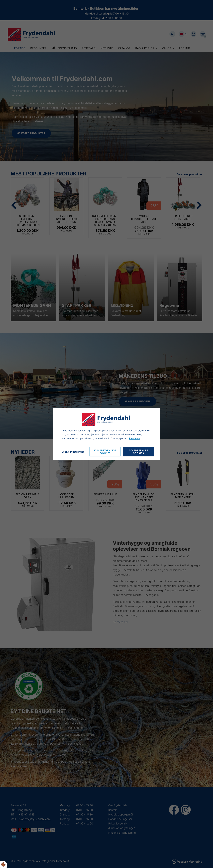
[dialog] (106, 434)
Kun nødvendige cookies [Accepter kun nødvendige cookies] (105, 452)
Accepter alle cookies (138, 452)
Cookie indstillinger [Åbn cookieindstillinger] (73, 452)
